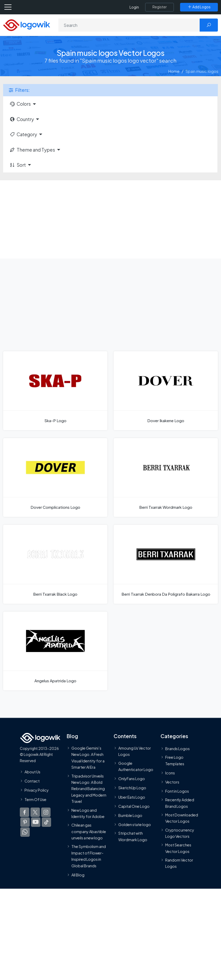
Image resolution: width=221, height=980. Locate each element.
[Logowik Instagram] (46, 812)
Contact (32, 781)
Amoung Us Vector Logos (135, 751)
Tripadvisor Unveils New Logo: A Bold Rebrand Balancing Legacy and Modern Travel (89, 788)
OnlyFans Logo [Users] (132, 779)
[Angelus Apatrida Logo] (55, 651)
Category (23, 134)
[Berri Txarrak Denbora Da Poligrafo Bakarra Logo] (166, 564)
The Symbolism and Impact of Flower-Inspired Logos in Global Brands (89, 856)
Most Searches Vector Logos (178, 848)
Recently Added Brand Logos (180, 803)
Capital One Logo (134, 806)
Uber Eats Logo (132, 797)
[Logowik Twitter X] (35, 812)
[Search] (129, 25)
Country (22, 119)
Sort (18, 165)
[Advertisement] (110, 219)
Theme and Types (32, 150)
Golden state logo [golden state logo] (135, 824)
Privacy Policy (37, 790)
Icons (170, 773)
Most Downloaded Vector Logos (182, 818)
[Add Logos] (199, 7)
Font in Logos (177, 791)
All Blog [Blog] (78, 875)
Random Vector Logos (179, 863)
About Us (32, 772)
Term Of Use (35, 799)
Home (174, 71)
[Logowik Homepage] (27, 25)
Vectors (172, 782)
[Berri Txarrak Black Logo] (55, 564)
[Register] (159, 7)
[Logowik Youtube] (36, 822)
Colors (20, 104)
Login (134, 7)
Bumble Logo (130, 815)
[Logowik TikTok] (46, 822)
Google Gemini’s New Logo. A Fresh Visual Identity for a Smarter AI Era (88, 758)
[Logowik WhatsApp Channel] (25, 832)
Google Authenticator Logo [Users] (136, 766)
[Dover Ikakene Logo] (166, 391)
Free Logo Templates (175, 760)
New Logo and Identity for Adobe (88, 813)
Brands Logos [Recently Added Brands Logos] (177, 749)
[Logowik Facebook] (24, 812)
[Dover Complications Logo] (55, 477)
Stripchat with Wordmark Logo (133, 836)
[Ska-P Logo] (55, 391)
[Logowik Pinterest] (25, 822)
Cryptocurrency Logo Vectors (180, 833)
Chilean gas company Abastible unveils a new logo (89, 831)
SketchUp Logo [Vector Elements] (132, 788)
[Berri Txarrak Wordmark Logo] (166, 477)
